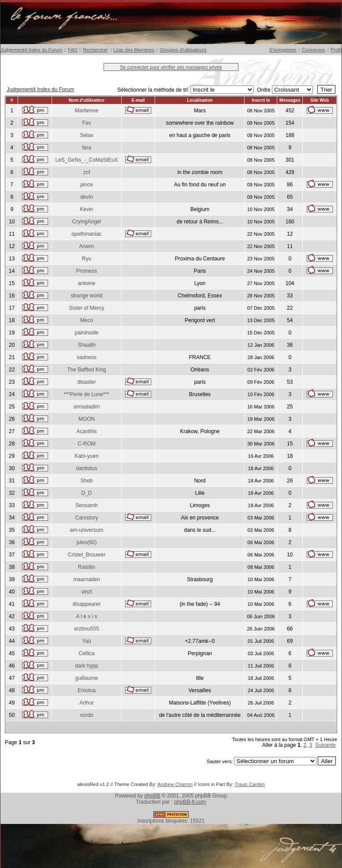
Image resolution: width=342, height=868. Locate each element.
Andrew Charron (175, 784)
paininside (86, 333)
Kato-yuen (87, 456)
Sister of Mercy (86, 308)
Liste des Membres (134, 50)
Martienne (87, 111)
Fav (86, 123)
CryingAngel (87, 222)
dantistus (86, 468)
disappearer (87, 604)
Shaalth (87, 345)
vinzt (87, 592)
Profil (336, 50)
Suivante (325, 745)
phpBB (152, 796)
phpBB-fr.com (190, 802)
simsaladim (86, 407)
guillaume (87, 678)
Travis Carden (250, 784)
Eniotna (87, 690)
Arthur (87, 703)
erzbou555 (87, 629)
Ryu (87, 259)
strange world (86, 296)
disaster (86, 382)
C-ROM (87, 444)
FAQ (73, 50)
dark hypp (87, 666)
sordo (86, 715)
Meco (87, 320)
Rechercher (95, 50)
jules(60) (86, 542)
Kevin (86, 209)
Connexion (314, 50)
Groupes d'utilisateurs (183, 50)
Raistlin (87, 567)
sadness (87, 357)
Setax (87, 135)
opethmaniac (87, 234)
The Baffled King (87, 370)
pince (87, 185)
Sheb (86, 481)
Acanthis (86, 431)
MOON (87, 419)
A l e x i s (86, 616)
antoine (87, 283)
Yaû (86, 641)
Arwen (86, 246)
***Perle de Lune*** (87, 394)
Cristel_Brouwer (87, 555)
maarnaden (87, 579)
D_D (86, 493)
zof (86, 172)
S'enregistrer (283, 50)
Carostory (86, 518)
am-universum (86, 530)
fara (87, 148)
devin (87, 197)
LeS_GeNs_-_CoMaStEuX (86, 160)
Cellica (86, 653)
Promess (87, 271)
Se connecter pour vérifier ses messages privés (171, 67)
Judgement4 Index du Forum (32, 50)
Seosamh (87, 505)
